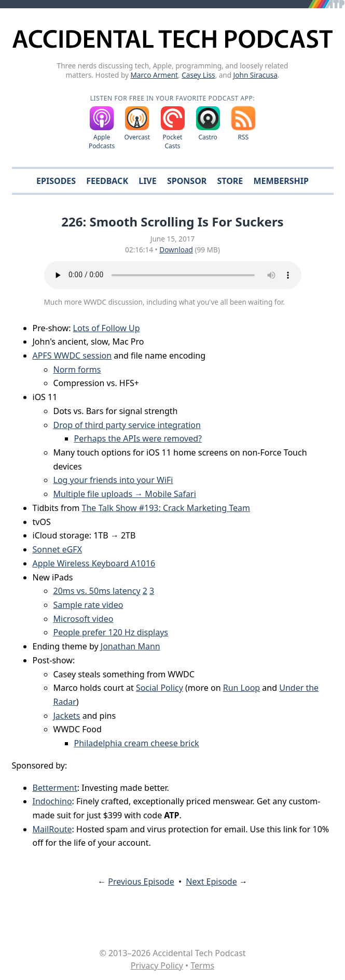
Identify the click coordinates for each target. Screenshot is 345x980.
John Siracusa (256, 75)
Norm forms (77, 370)
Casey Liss (198, 75)
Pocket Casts (173, 141)
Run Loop (241, 688)
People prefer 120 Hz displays (111, 632)
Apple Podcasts (102, 141)
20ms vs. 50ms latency (97, 591)
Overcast (137, 137)
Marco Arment (154, 75)
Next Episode (211, 882)
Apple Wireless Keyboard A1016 (94, 563)
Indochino (52, 801)
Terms (202, 965)
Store (230, 181)
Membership (281, 181)
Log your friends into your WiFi (113, 480)
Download (176, 250)
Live (148, 181)
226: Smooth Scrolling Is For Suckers (172, 222)
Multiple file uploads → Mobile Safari (125, 494)
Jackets (67, 716)
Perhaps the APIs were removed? (138, 438)
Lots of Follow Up (107, 328)
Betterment (55, 788)
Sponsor (187, 181)
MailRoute (52, 829)
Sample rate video (88, 605)
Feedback (107, 181)
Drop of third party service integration (127, 425)
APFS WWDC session (72, 356)
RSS (244, 137)
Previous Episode (141, 882)
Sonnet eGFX (58, 549)
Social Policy (160, 688)
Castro (208, 137)
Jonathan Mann (130, 646)
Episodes (56, 181)
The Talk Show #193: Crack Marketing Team (166, 508)
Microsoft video (84, 619)
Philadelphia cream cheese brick (137, 743)
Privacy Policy (157, 965)
